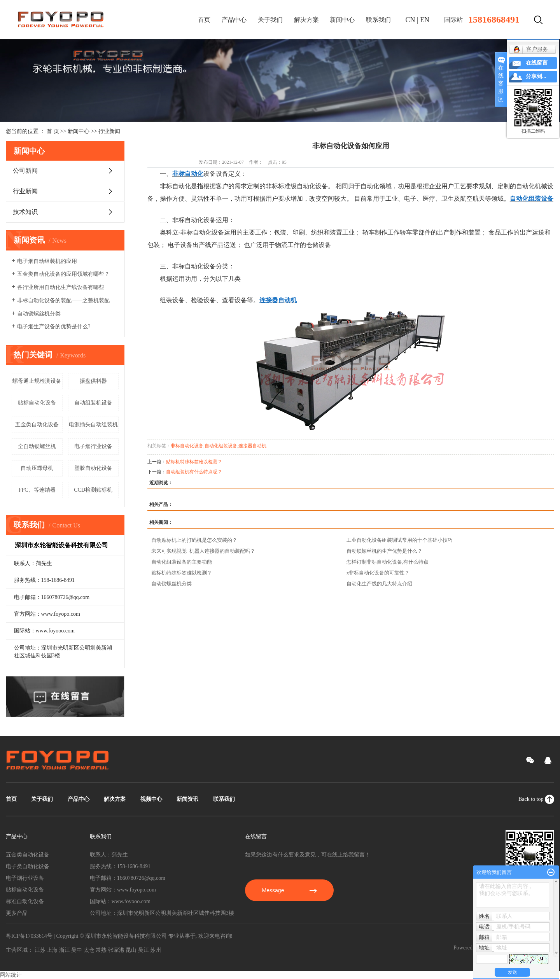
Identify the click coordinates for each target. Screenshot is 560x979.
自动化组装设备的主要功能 (182, 562)
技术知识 (25, 212)
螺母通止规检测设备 (37, 381)
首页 (204, 20)
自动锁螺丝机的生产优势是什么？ (384, 551)
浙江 (65, 950)
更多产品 (17, 913)
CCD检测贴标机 (93, 490)
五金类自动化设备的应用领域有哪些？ (63, 274)
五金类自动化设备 (37, 425)
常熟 (101, 950)
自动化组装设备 (221, 446)
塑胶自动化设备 (93, 468)
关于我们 (270, 20)
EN (425, 20)
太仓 (89, 950)
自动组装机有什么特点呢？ (194, 472)
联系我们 (378, 20)
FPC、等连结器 (37, 490)
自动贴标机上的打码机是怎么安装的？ (194, 540)
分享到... (536, 76)
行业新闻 (109, 131)
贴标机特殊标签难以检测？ (194, 462)
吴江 (143, 950)
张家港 (116, 950)
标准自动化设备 (25, 901)
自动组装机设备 (93, 403)
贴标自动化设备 (37, 403)
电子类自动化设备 (28, 866)
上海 (52, 950)
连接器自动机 (252, 446)
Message (290, 890)
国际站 (453, 20)
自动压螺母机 (37, 468)
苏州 (156, 950)
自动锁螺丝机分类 (39, 314)
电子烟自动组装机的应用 (47, 261)
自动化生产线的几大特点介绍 (379, 584)
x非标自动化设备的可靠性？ (378, 573)
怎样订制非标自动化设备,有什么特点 (388, 562)
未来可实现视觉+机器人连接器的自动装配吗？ (203, 551)
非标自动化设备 (187, 446)
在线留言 (537, 63)
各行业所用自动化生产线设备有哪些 (61, 287)
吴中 (77, 950)
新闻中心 (342, 20)
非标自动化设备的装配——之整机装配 (63, 300)
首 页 (53, 131)
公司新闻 (25, 171)
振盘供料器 (93, 381)
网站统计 (11, 975)
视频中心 (151, 799)
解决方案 (306, 20)
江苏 (40, 950)
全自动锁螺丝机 (37, 446)
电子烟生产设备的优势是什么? (54, 327)
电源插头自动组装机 (93, 425)
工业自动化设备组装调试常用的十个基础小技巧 (400, 540)
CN (410, 20)
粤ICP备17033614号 (29, 936)
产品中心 (234, 20)
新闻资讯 (187, 799)
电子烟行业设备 (93, 446)
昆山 (131, 950)
